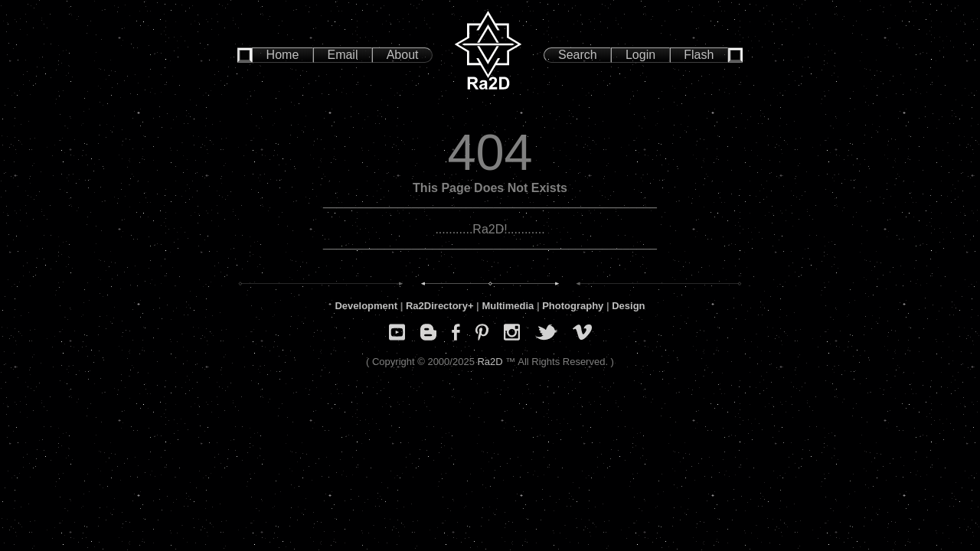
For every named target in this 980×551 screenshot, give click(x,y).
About (403, 55)
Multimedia (508, 306)
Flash (699, 55)
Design (628, 306)
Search (578, 55)
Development (366, 306)
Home (283, 55)
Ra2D (490, 362)
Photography (573, 306)
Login (640, 55)
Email (342, 55)
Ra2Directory (437, 306)
